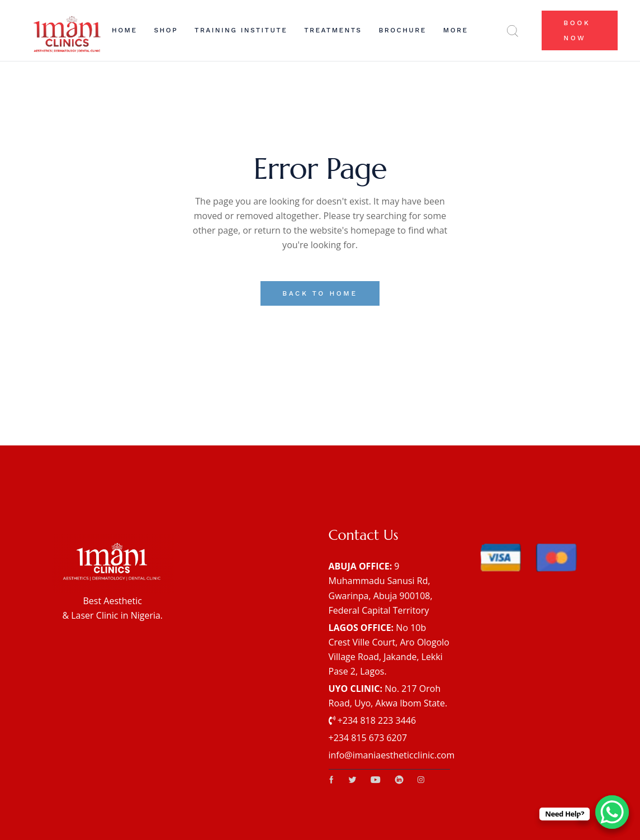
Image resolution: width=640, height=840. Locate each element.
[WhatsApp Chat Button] (612, 812)
